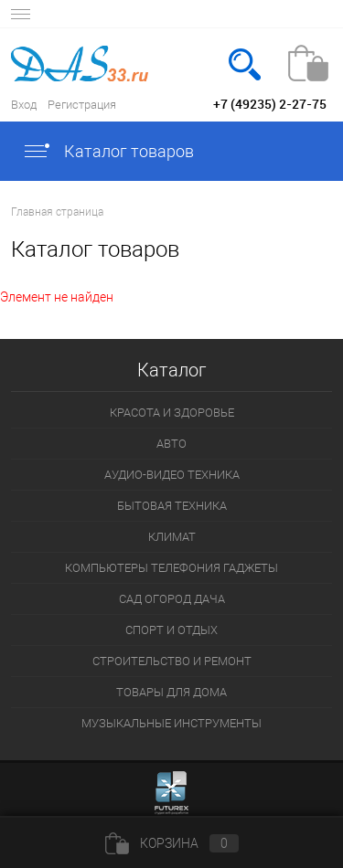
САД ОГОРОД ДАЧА (172, 599)
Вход (24, 105)
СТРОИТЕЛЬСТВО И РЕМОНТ (172, 661)
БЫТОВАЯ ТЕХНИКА (172, 506)
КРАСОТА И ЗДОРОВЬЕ (172, 413)
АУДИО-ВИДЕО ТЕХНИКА (172, 475)
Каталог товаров (108, 151)
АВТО (171, 444)
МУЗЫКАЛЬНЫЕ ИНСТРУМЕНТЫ (171, 723)
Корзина (172, 843)
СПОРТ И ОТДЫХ (171, 630)
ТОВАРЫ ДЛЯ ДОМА (171, 692)
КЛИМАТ (172, 537)
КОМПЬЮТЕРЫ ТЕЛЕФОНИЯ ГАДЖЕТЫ (171, 568)
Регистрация (82, 105)
